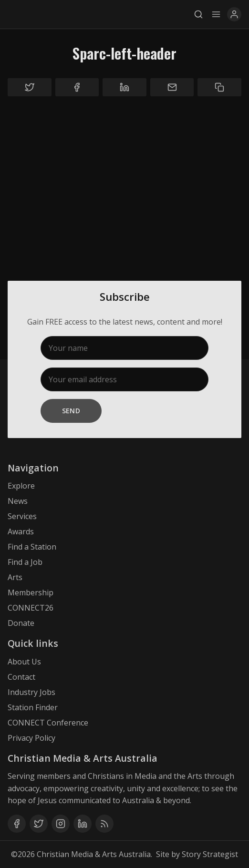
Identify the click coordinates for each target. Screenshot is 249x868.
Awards (21, 531)
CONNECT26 (31, 608)
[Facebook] (17, 824)
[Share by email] (172, 87)
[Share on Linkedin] (124, 87)
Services (22, 516)
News (18, 501)
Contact (21, 677)
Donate (21, 623)
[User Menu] (234, 14)
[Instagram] (61, 824)
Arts (15, 577)
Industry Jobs (31, 692)
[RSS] (104, 824)
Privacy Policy (31, 738)
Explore (21, 486)
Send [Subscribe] (71, 411)
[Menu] (216, 14)
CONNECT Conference (48, 723)
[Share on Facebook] (77, 87)
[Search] (201, 14)
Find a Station (32, 547)
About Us (24, 662)
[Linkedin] (83, 824)
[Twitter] (39, 824)
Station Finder (33, 707)
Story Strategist (210, 854)
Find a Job (25, 562)
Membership (31, 592)
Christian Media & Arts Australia (94, 854)
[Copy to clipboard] (219, 87)
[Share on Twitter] (30, 87)
